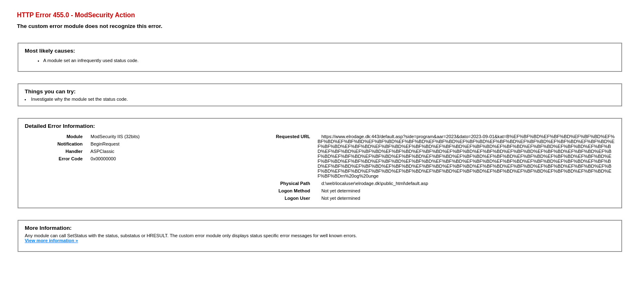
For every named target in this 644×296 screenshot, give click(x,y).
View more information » (51, 240)
